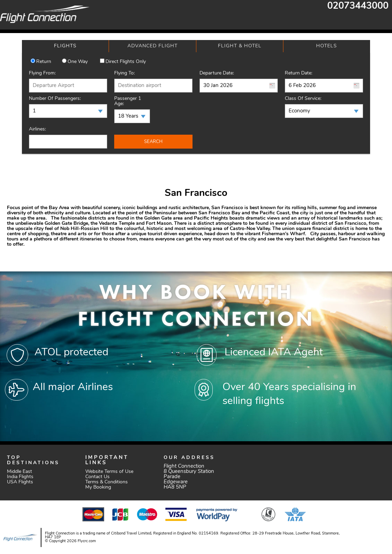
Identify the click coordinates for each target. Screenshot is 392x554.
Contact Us (97, 477)
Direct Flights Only (126, 62)
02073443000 (358, 6)
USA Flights (20, 482)
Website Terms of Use (109, 472)
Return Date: (299, 73)
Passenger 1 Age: (128, 101)
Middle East (19, 472)
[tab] (65, 46)
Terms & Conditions (107, 482)
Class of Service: (303, 99)
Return (44, 62)
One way (78, 62)
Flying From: (42, 73)
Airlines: (37, 129)
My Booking (98, 487)
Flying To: (124, 73)
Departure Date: (217, 73)
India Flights (20, 477)
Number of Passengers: (55, 99)
